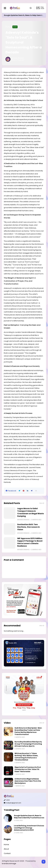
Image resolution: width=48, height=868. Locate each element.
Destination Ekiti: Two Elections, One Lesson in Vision (28, 527)
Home (8, 27)
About (6, 849)
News (15, 27)
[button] (36, 491)
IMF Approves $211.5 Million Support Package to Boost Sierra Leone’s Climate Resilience (30, 542)
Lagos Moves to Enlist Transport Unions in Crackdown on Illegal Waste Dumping (31, 512)
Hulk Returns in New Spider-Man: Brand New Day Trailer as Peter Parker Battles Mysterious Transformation (28, 731)
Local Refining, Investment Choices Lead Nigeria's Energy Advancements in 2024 (29, 828)
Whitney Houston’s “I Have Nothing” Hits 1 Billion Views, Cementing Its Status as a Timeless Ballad (26, 757)
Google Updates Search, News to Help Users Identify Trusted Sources (29, 817)
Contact (7, 853)
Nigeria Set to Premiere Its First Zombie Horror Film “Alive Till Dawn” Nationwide (28, 769)
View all (42, 503)
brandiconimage (9, 864)
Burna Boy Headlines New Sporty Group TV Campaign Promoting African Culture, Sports (28, 744)
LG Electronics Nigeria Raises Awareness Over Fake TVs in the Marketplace (28, 781)
